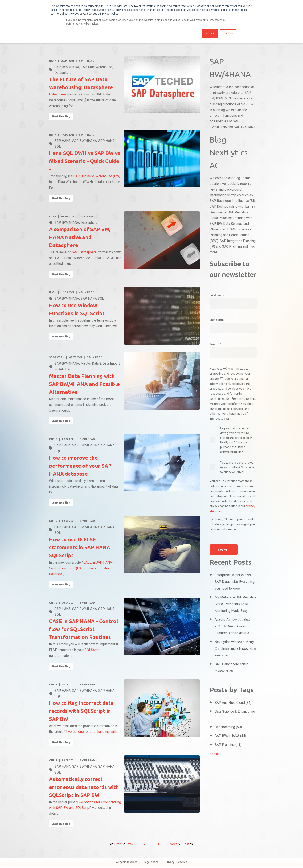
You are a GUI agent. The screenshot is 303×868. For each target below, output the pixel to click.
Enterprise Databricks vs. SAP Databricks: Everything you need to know (235, 582)
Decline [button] (228, 34)
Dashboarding (228, 727)
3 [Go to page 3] (152, 844)
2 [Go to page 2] (145, 844)
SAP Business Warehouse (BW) (97, 176)
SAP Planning (228, 745)
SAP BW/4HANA (67, 67)
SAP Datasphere (84, 252)
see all (215, 754)
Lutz (53, 216)
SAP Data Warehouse (96, 67)
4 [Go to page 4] (159, 844)
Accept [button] (210, 34)
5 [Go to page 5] (165, 844)
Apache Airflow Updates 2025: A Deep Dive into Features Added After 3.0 (233, 626)
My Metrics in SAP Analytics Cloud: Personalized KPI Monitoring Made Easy (236, 604)
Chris (53, 439)
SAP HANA (63, 141)
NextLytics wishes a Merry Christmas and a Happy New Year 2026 (235, 649)
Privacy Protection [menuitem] (176, 862)
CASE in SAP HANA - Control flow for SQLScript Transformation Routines (82, 568)
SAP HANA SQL (92, 298)
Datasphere (63, 73)
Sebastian (57, 357)
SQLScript (92, 650)
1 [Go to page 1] (138, 844)
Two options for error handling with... (92, 732)
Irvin (53, 61)
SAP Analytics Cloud (233, 703)
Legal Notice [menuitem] (151, 862)
